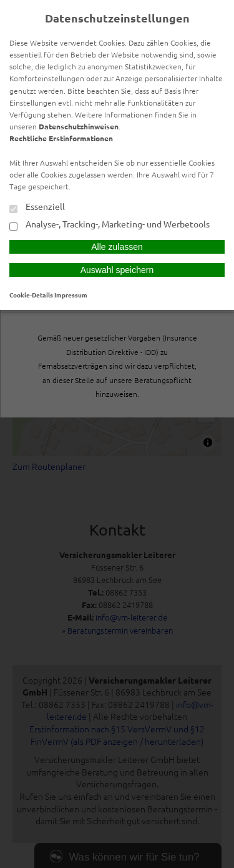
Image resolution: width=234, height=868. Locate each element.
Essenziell (37, 207)
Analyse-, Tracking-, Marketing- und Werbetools (110, 225)
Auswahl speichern (117, 270)
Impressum (71, 295)
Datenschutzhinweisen (79, 126)
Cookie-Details (31, 295)
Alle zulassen (117, 247)
